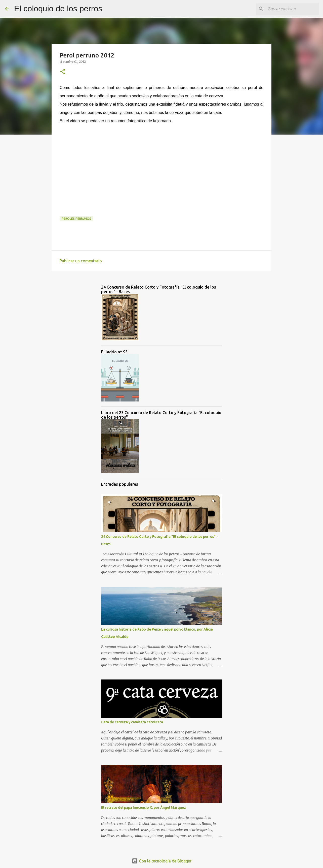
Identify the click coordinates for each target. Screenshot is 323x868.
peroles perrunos (76, 219)
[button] (63, 72)
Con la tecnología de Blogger (162, 861)
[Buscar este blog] (293, 9)
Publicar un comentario (81, 261)
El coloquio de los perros (58, 9)
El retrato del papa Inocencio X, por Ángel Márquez (144, 808)
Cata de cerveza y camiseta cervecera (132, 722)
